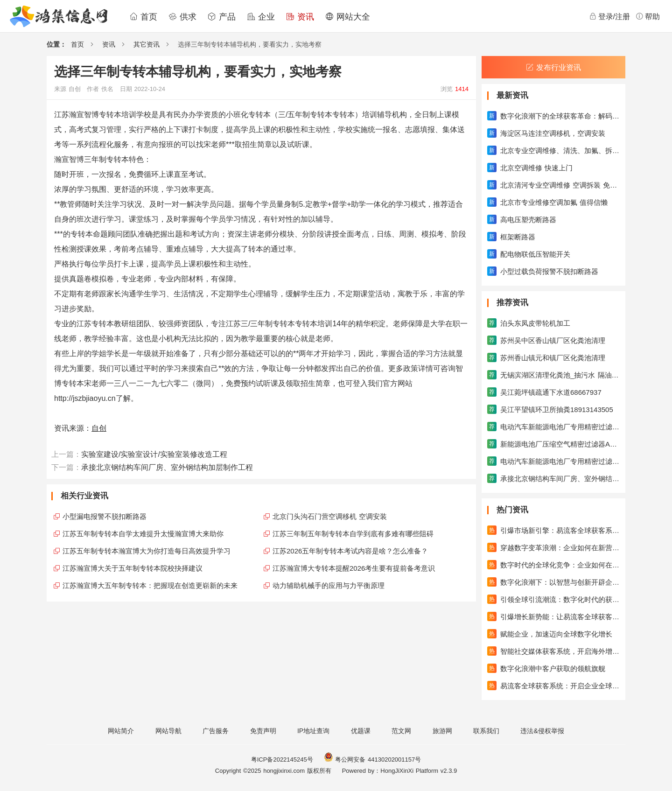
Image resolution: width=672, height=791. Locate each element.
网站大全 (348, 17)
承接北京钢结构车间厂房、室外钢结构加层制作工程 (167, 467)
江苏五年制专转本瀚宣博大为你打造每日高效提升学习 (147, 551)
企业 (261, 17)
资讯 (300, 17)
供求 (182, 17)
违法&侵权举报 (542, 731)
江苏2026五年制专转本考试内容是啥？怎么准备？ (350, 551)
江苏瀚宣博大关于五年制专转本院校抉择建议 (133, 568)
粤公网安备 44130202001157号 (372, 759)
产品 (222, 17)
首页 (143, 17)
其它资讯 (147, 44)
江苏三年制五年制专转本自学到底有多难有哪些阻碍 (353, 534)
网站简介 (121, 731)
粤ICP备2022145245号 (282, 759)
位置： (56, 44)
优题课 (361, 731)
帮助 (648, 16)
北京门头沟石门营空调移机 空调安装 (330, 516)
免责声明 (263, 731)
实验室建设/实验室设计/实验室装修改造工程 (154, 454)
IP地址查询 (313, 731)
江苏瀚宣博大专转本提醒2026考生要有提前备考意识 (354, 568)
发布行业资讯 (553, 67)
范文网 (401, 731)
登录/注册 (609, 16)
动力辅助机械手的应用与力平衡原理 (329, 585)
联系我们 (486, 731)
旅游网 (442, 731)
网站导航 (168, 731)
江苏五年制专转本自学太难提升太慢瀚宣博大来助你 (143, 534)
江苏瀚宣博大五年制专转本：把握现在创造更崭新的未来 (150, 585)
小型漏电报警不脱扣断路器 (105, 516)
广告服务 (216, 731)
